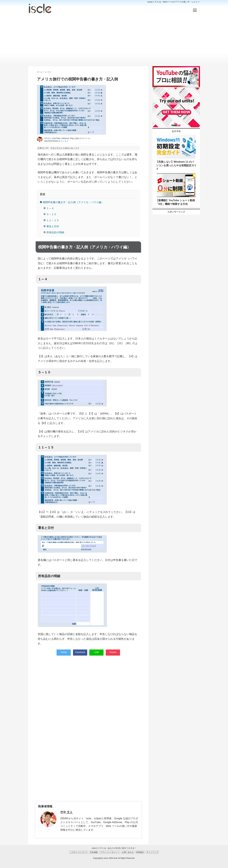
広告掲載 (94, 852)
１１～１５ (53, 220)
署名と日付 (53, 226)
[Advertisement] (114, 40)
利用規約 (140, 852)
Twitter (64, 652)
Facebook (80, 652)
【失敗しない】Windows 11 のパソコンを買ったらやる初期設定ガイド (176, 165)
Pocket (113, 652)
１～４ (50, 208)
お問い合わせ (128, 852)
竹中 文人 (66, 812)
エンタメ (65, 141)
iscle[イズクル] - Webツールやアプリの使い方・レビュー (174, 2)
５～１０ (51, 214)
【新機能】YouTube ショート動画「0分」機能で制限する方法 (176, 202)
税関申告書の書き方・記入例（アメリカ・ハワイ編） (73, 202)
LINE (97, 652)
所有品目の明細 (55, 232)
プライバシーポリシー (110, 852)
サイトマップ (152, 852)
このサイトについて (79, 852)
